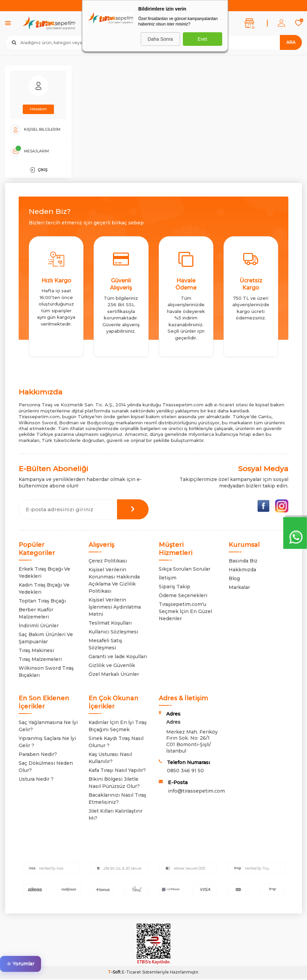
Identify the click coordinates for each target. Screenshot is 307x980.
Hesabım (38, 109)
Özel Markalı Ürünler (114, 676)
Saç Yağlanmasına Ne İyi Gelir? (48, 727)
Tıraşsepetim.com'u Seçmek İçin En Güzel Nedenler (185, 613)
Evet (202, 39)
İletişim (168, 579)
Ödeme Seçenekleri (183, 597)
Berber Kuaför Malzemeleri (36, 615)
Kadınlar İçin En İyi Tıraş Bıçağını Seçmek (118, 727)
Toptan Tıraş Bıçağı (42, 602)
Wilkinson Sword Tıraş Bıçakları (46, 673)
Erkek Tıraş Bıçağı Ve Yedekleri (44, 574)
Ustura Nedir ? (36, 780)
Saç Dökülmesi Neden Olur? (46, 768)
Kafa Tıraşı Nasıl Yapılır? (117, 772)
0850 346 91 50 (185, 772)
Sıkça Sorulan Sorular (185, 570)
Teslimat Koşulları (110, 624)
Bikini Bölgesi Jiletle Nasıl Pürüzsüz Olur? (114, 784)
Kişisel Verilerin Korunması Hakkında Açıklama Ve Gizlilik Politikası (114, 582)
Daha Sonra (160, 39)
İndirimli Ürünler (39, 627)
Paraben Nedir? (38, 756)
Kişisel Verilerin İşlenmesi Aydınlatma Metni (115, 608)
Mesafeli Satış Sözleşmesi (105, 645)
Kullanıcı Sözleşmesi (113, 633)
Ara (291, 42)
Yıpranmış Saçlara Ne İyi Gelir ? (47, 743)
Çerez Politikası (108, 562)
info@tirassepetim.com (196, 792)
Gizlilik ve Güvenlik (112, 667)
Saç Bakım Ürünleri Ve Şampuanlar (46, 639)
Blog (234, 580)
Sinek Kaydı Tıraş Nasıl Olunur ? (116, 743)
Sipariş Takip (175, 588)
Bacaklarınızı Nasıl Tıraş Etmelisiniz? (117, 800)
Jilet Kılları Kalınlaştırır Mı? (116, 816)
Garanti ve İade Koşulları (118, 658)
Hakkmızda (242, 571)
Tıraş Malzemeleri (40, 661)
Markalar (239, 589)
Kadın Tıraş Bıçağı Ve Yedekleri (44, 590)
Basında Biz (243, 562)
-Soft (115, 973)
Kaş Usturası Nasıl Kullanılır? (110, 759)
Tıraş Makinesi (36, 652)
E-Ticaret (131, 973)
